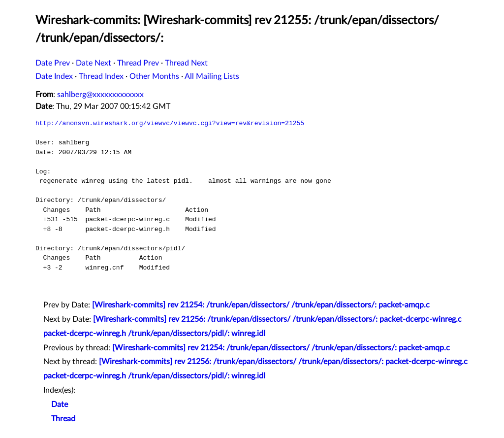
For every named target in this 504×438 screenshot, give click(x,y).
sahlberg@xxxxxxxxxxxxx (100, 95)
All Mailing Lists (212, 76)
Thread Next (186, 63)
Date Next (94, 63)
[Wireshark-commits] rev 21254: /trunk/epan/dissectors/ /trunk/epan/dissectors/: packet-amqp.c (261, 305)
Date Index (54, 76)
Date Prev (53, 63)
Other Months (154, 76)
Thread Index (101, 76)
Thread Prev (138, 63)
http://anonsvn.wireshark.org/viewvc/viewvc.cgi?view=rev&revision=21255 (170, 123)
